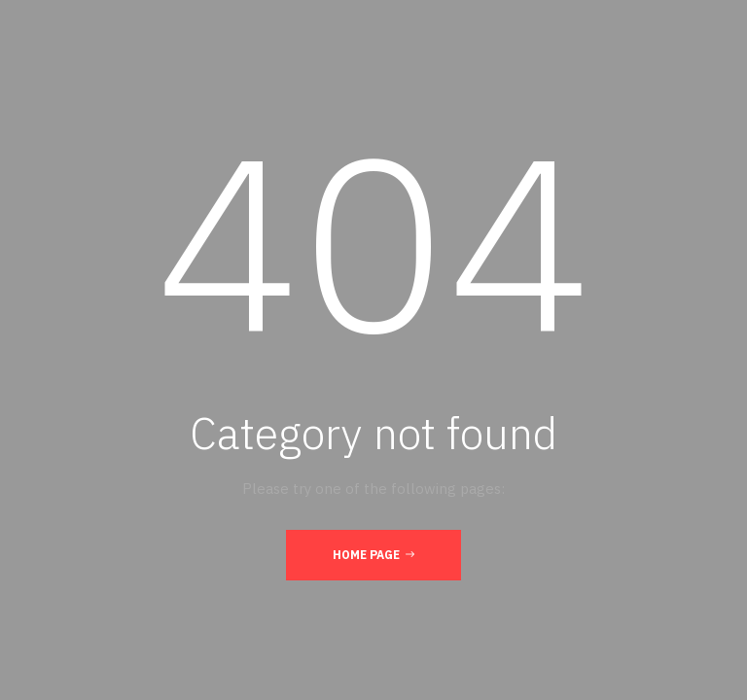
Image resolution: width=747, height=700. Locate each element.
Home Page (373, 554)
